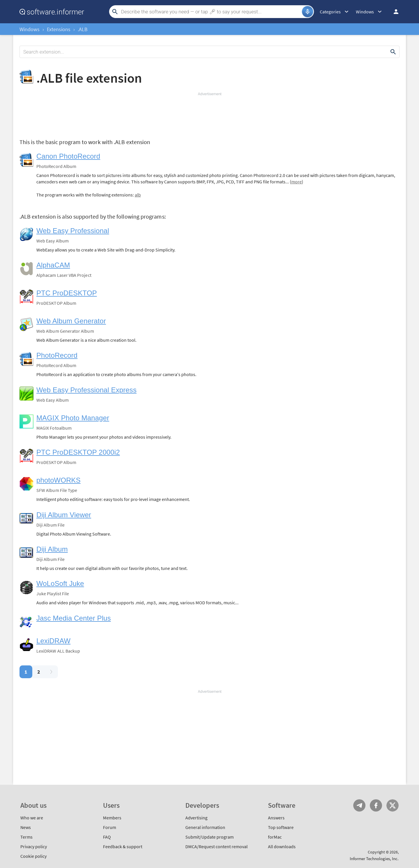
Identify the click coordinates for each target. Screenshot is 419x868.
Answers (276, 818)
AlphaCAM (53, 265)
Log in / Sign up (393, 12)
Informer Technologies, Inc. (374, 859)
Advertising (196, 818)
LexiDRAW (53, 641)
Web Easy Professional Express (86, 390)
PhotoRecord (57, 355)
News (26, 827)
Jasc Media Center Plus (74, 618)
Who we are (32, 818)
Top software (281, 827)
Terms (26, 837)
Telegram (359, 805)
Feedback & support (123, 846)
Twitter (393, 805)
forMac (275, 837)
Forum (110, 827)
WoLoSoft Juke (60, 583)
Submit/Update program (210, 837)
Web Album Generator (71, 321)
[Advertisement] (210, 114)
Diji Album (52, 549)
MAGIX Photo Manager (73, 418)
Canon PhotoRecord (68, 156)
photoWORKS (58, 480)
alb (138, 195)
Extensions (59, 29)
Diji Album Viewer (64, 515)
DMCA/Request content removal (216, 846)
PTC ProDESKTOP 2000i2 (78, 452)
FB (376, 805)
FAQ (107, 837)
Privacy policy (34, 846)
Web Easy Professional (73, 231)
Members (112, 818)
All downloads (282, 846)
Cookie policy (33, 856)
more (297, 182)
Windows (30, 29)
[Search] (211, 12)
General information (205, 827)
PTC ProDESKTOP (67, 293)
